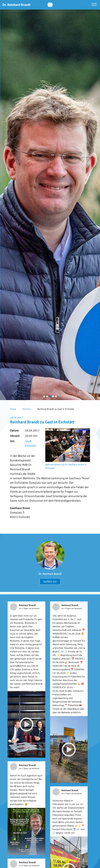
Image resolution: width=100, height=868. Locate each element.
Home (13, 409)
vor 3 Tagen (24, 768)
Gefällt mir (50, 582)
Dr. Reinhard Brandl (50, 574)
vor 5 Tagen (66, 794)
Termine (27, 409)
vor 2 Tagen (24, 608)
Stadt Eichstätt (31, 443)
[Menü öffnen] (94, 5)
